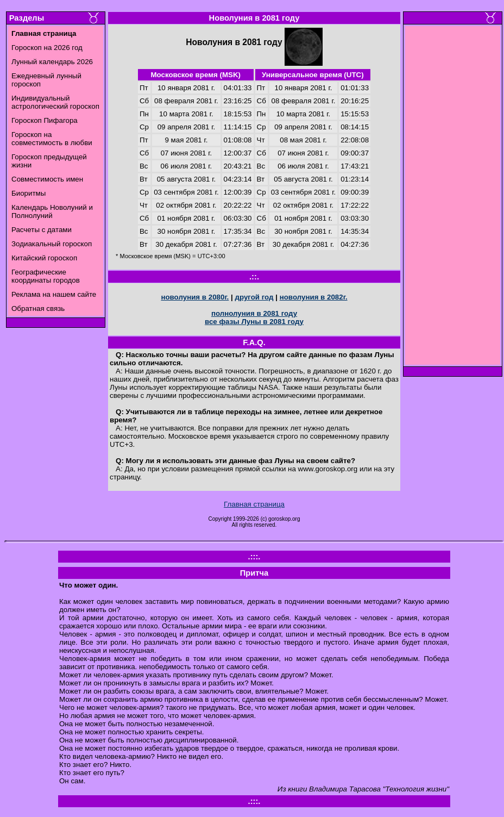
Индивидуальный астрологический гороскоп (55, 102)
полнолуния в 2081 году (254, 313)
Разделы (27, 18)
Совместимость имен (47, 179)
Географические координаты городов (46, 276)
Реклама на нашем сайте (54, 294)
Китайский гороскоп (44, 258)
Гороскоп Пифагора (45, 120)
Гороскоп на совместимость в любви (52, 139)
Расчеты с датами (42, 230)
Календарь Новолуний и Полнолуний (52, 211)
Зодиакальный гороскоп (52, 244)
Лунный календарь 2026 (52, 62)
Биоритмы (29, 193)
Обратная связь (38, 308)
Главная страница (254, 504)
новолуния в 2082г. (314, 297)
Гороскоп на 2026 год (47, 48)
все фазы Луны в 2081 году (254, 322)
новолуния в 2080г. (195, 297)
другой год (254, 297)
